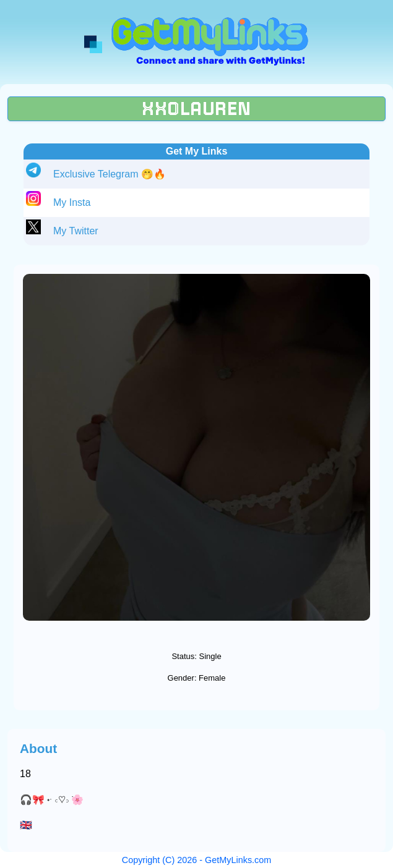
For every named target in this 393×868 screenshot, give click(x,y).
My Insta (72, 202)
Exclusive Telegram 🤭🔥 (110, 174)
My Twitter (76, 231)
